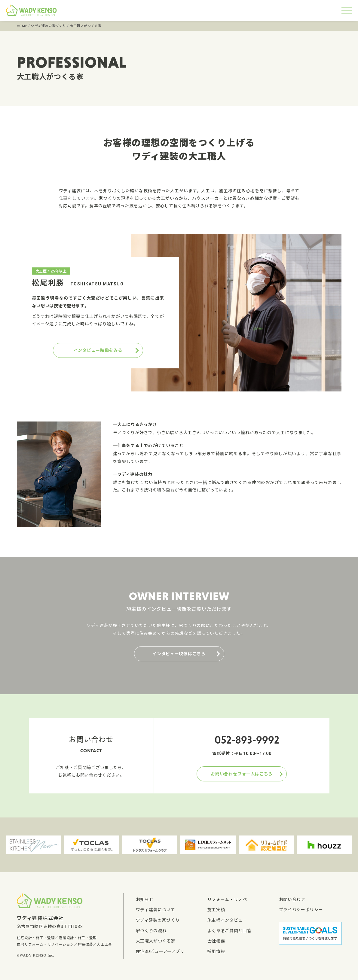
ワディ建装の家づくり (158, 920)
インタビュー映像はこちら (179, 654)
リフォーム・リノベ (227, 899)
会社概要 (216, 941)
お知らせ (145, 899)
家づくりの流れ (151, 931)
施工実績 (216, 910)
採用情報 (216, 951)
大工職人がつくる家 (156, 941)
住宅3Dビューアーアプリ (160, 951)
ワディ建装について (156, 910)
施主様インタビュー (227, 920)
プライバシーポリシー (301, 910)
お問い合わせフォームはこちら (242, 774)
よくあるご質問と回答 (229, 931)
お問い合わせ (292, 899)
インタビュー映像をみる (98, 350)
